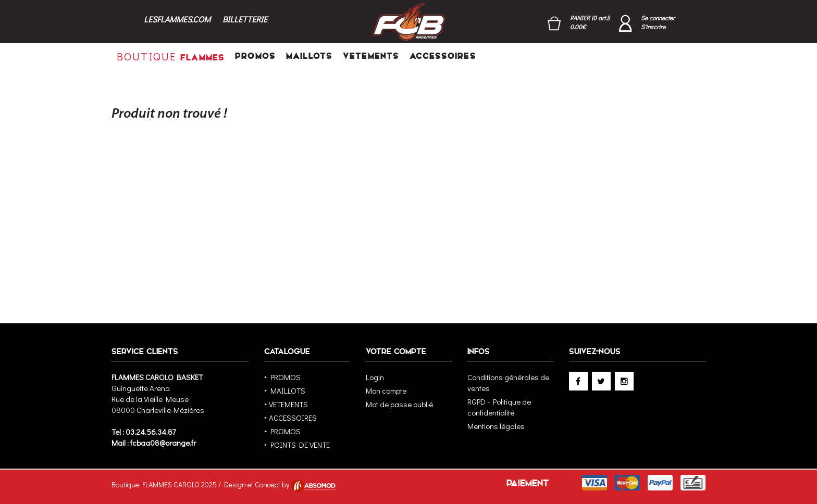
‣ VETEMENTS (286, 404)
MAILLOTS (309, 56)
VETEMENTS (371, 56)
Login (375, 377)
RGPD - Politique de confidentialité (499, 407)
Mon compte (386, 390)
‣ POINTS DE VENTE (297, 445)
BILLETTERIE (245, 19)
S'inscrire (653, 27)
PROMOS (255, 56)
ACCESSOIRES (443, 56)
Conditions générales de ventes (508, 382)
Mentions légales (496, 426)
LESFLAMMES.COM (177, 19)
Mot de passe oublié (399, 404)
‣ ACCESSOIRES (290, 418)
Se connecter (658, 18)
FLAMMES (171, 56)
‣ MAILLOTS (285, 390)
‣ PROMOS (282, 377)
